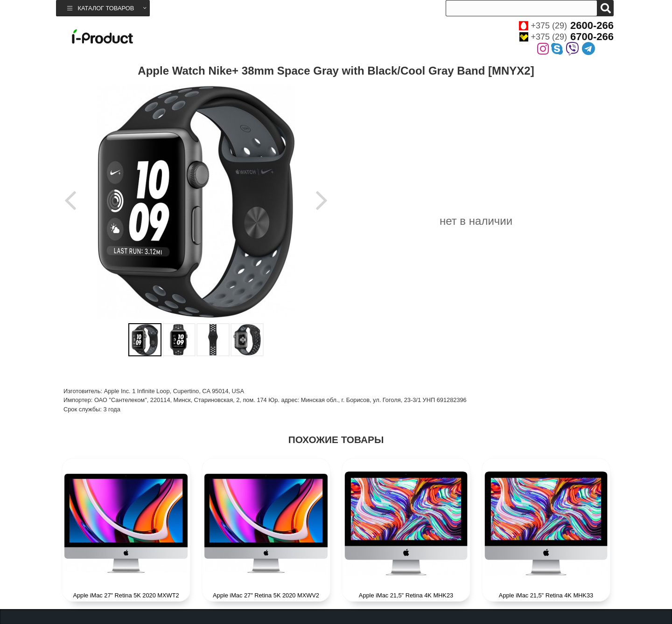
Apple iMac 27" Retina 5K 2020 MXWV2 (266, 595)
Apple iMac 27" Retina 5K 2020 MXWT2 (126, 595)
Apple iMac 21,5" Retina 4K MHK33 (546, 595)
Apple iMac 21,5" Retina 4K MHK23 (406, 595)
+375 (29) (566, 26)
